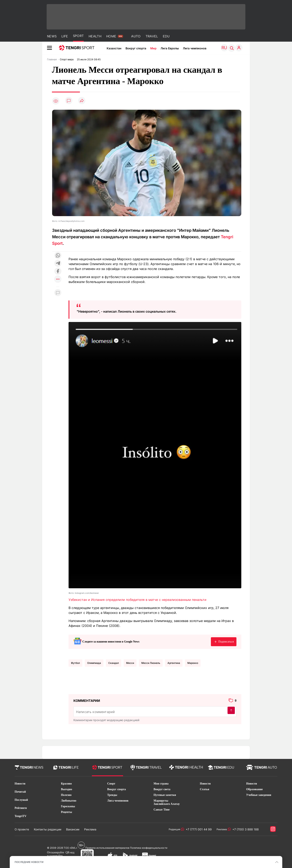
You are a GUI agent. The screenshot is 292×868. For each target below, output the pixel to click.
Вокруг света (162, 789)
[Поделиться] (82, 101)
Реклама (90, 829)
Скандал (114, 663)
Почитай (20, 792)
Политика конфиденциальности (149, 848)
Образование (254, 789)
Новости (20, 784)
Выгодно (66, 789)
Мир (153, 48)
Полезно (66, 795)
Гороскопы (68, 806)
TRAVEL (152, 36)
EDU (166, 36)
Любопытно (69, 801)
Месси (130, 663)
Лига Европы (170, 48)
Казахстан (114, 48)
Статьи (205, 789)
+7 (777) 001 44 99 (198, 829)
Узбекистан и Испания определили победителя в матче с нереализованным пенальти (137, 600)
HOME (111, 36)
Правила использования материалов (107, 848)
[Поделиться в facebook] (58, 271)
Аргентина (174, 663)
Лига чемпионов (195, 48)
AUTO (136, 36)
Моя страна (161, 784)
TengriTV (21, 816)
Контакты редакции (48, 829)
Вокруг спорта (136, 48)
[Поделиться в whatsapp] (58, 256)
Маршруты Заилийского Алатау (167, 802)
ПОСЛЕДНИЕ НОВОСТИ (29, 862)
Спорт (111, 784)
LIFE (65, 36)
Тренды (112, 795)
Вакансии (73, 829)
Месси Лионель (151, 663)
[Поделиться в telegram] (58, 264)
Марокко (193, 663)
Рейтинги (21, 808)
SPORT (78, 36)
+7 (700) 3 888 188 (245, 829)
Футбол (75, 663)
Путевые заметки (165, 795)
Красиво (66, 784)
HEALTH (95, 36)
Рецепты (66, 812)
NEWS (52, 36)
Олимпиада (94, 663)
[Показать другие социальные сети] (58, 279)
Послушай (21, 800)
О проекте (22, 829)
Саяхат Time (162, 810)
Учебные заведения (259, 795)
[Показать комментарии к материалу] (58, 293)
